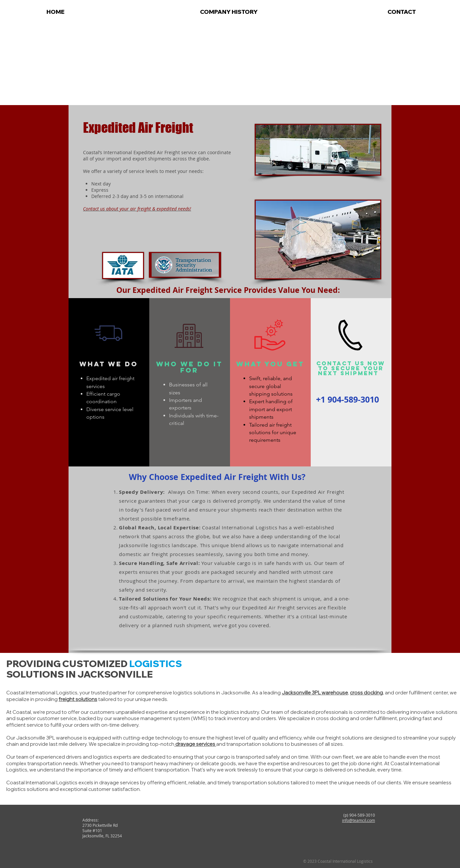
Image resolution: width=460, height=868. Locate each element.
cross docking (366, 693)
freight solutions (78, 699)
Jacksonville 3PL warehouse (315, 693)
